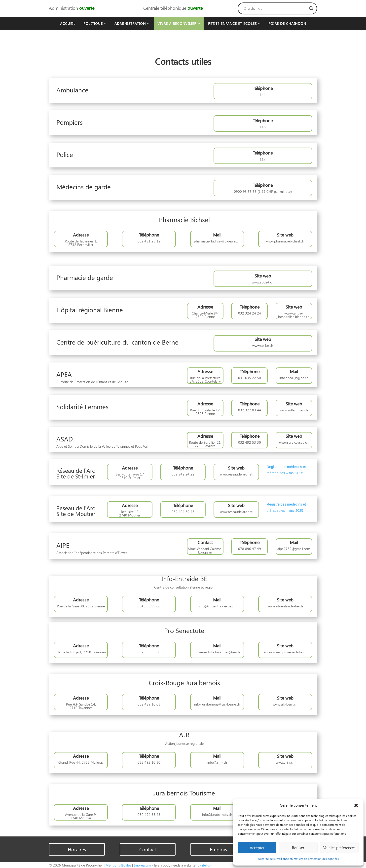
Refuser (298, 848)
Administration (132, 23)
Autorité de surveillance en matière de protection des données (298, 859)
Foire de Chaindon (287, 23)
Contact (148, 849)
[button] (356, 805)
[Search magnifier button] (311, 8)
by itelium (204, 865)
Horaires (77, 849)
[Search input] (275, 8)
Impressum (142, 865)
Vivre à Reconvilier (179, 23)
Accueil (68, 23)
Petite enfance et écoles (234, 23)
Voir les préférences (339, 848)
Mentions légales (118, 865)
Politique (95, 23)
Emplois (218, 849)
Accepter (257, 848)
